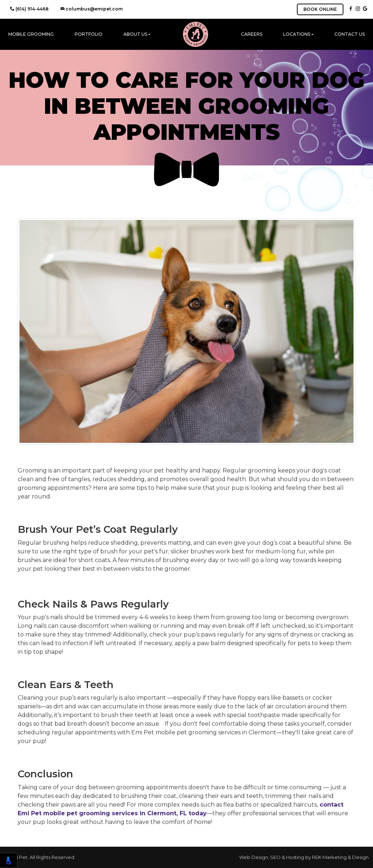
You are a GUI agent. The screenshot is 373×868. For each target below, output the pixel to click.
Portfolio (89, 34)
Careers (252, 34)
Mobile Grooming (31, 34)
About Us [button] (135, 34)
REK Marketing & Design (340, 857)
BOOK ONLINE (320, 9)
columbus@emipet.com (91, 9)
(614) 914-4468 (29, 9)
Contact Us (350, 34)
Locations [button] (297, 34)
